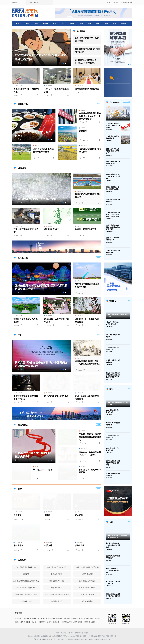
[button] (64, 63)
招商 (81, 24)
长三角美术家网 (89, 622)
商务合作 (15, 2)
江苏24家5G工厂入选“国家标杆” (117, 117)
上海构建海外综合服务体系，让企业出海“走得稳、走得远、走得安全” (113, 214)
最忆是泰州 (19, 545)
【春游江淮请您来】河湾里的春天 (90, 150)
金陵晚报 (74, 618)
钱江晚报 (90, 618)
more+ (99, 168)
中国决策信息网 (66, 622)
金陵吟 (47, 515)
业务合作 (71, 633)
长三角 (45, 24)
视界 (115, 24)
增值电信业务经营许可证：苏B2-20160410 (103, 636)
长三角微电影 (78, 622)
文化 (63, 24)
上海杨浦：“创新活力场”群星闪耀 (113, 137)
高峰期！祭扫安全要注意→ (87, 229)
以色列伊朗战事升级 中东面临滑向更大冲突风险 (113, 545)
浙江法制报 (19, 622)
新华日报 (52, 618)
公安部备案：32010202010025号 (76, 639)
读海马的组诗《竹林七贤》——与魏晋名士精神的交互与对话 (87, 362)
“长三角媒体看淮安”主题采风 (113, 336)
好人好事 (79, 515)
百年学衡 (18, 515)
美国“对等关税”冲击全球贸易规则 (113, 557)
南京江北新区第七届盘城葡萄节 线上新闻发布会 (113, 463)
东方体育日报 (42, 618)
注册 (116, 2)
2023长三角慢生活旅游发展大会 (113, 449)
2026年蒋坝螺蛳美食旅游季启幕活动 (118, 403)
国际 (36, 24)
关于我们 (63, 633)
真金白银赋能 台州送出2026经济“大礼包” (113, 188)
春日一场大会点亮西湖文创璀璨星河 (87, 397)
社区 (90, 24)
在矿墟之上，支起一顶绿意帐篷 (90, 471)
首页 (19, 24)
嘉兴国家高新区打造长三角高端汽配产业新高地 (113, 176)
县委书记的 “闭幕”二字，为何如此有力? (87, 39)
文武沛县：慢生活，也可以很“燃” (26, 320)
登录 (109, 2)
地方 (54, 24)
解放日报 (18, 618)
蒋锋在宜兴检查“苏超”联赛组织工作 (88, 196)
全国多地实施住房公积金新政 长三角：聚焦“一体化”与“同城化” (90, 116)
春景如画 (83, 131)
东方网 (34, 622)
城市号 (124, 24)
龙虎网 (49, 622)
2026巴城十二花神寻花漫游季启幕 (56, 320)
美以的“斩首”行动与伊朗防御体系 (26, 90)
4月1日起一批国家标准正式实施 (56, 90)
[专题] (129, 522)
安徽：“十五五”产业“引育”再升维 (112, 239)
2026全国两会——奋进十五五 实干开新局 (118, 537)
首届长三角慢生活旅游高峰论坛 (113, 361)
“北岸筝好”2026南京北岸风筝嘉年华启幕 (87, 285)
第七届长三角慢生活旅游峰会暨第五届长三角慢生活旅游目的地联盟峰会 (113, 375)
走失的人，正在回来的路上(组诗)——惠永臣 (90, 453)
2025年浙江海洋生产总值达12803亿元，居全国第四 (113, 125)
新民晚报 (33, 618)
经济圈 (72, 24)
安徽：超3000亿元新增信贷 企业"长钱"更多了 (113, 151)
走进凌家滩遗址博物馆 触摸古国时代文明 (26, 397)
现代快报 (67, 618)
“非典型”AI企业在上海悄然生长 (113, 201)
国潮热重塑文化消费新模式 (87, 89)
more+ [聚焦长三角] (99, 104)
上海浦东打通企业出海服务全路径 (113, 251)
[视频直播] (129, 388)
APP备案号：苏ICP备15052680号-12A (98, 639)
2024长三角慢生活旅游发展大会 (113, 348)
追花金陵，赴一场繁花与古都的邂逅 (87, 320)
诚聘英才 (78, 633)
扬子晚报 (59, 618)
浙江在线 (56, 622)
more (129, 102)
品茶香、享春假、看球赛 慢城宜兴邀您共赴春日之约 (90, 437)
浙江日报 (82, 618)
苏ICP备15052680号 (82, 636)
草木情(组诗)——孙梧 (43, 470)
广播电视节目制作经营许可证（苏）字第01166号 (49, 639)
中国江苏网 (42, 622)
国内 (28, 24)
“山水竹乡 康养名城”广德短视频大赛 (113, 323)
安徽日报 (27, 622)
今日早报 (97, 618)
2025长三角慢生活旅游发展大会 (118, 315)
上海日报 (26, 618)
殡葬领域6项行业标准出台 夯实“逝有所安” (87, 50)
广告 (99, 252)
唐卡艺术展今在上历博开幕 (56, 396)
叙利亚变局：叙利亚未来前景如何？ (113, 582)
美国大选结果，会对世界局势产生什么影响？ (113, 595)
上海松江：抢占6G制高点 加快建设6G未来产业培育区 (113, 227)
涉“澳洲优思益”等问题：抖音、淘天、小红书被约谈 (86, 61)
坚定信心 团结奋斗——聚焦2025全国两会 (113, 571)
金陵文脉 (48, 545)
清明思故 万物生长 (52, 229)
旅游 (98, 24)
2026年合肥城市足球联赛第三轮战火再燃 (43, 150)
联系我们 (85, 633)
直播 (106, 24)
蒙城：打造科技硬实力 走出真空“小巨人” (113, 163)
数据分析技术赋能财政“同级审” (26, 230)
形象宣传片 (80, 545)
